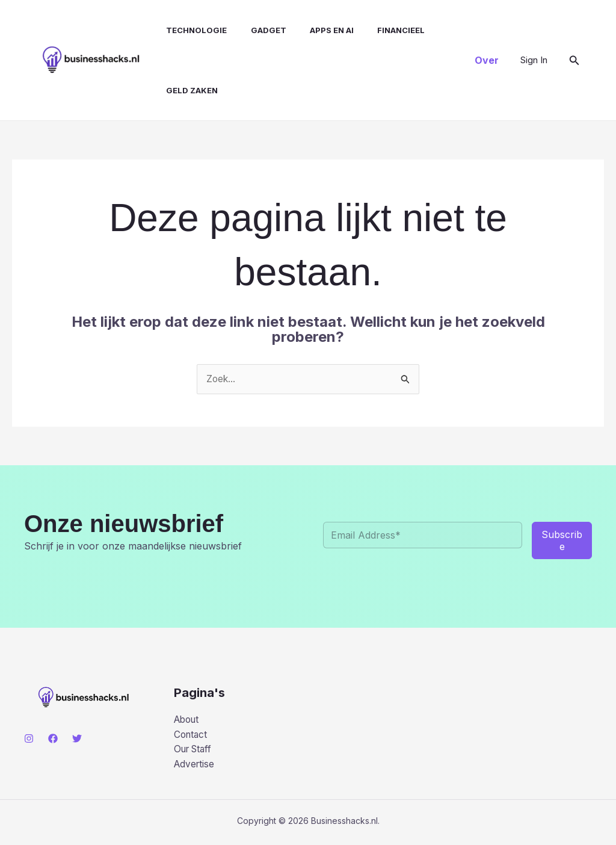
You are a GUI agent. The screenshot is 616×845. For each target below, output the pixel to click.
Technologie (186, 30)
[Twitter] (77, 739)
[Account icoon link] (534, 60)
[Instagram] (29, 739)
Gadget (253, 30)
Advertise (195, 767)
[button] (487, 60)
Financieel (377, 30)
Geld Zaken (181, 90)
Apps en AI (312, 30)
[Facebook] (53, 739)
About (188, 720)
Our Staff (195, 752)
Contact (192, 736)
